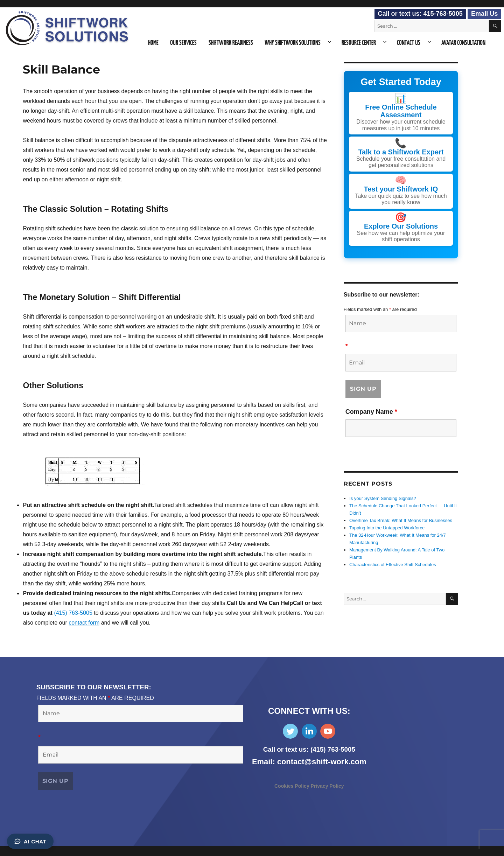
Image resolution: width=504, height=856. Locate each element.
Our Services (183, 43)
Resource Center (359, 43)
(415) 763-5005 (73, 613)
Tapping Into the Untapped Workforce (387, 528)
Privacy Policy (327, 786)
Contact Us (409, 43)
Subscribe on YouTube (328, 731)
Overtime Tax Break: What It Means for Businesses (401, 520)
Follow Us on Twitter (290, 731)
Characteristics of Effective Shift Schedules (393, 565)
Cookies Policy (293, 786)
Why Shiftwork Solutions (293, 43)
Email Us (484, 14)
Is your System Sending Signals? (383, 498)
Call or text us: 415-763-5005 (420, 14)
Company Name (371, 411)
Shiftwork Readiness (231, 43)
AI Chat (30, 841)
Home (153, 43)
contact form (84, 623)
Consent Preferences (26, 851)
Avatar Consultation (463, 43)
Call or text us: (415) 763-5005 (309, 749)
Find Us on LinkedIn (309, 731)
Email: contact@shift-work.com (309, 762)
